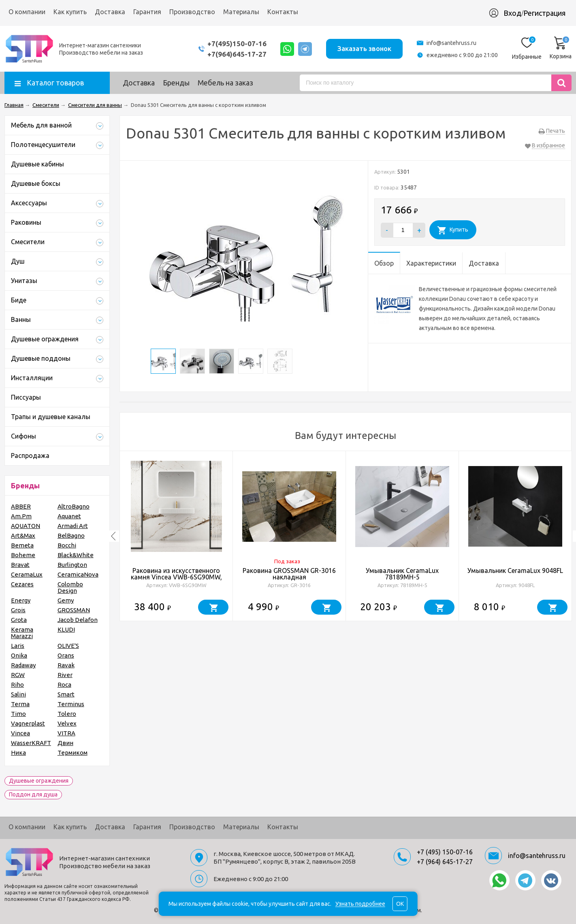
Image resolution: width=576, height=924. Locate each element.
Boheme (23, 555)
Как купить (70, 12)
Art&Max (23, 535)
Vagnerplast (28, 723)
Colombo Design (70, 587)
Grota (19, 620)
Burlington (72, 565)
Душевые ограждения (39, 781)
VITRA (66, 733)
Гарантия (147, 12)
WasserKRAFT (31, 743)
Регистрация (544, 13)
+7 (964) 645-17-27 (445, 862)
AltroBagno (74, 506)
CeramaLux (27, 574)
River (65, 675)
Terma (20, 704)
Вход (512, 13)
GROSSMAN (74, 610)
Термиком (73, 753)
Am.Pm (21, 516)
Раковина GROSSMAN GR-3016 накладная (289, 574)
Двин (65, 743)
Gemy (66, 600)
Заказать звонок (364, 48)
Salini (18, 694)
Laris (18, 646)
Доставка (110, 12)
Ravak (66, 665)
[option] (176, 536)
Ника (18, 753)
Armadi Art (73, 526)
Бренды (176, 83)
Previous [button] (113, 536)
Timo (18, 714)
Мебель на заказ (225, 83)
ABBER (21, 506)
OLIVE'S (68, 646)
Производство (192, 12)
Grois (18, 610)
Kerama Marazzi (22, 633)
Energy (21, 600)
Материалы (241, 12)
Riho (17, 684)
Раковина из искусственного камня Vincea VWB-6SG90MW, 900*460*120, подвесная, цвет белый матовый (176, 580)
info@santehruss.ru (451, 43)
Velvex (67, 723)
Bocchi (67, 545)
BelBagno (71, 535)
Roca (64, 684)
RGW (18, 675)
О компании (27, 12)
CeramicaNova (78, 574)
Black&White (76, 555)
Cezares (22, 584)
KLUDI (66, 629)
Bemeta (22, 545)
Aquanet (69, 516)
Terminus (71, 704)
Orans (66, 655)
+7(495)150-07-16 (237, 44)
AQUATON (26, 526)
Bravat (20, 565)
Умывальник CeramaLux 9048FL (515, 571)
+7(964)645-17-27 (237, 54)
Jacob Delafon (78, 620)
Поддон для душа (33, 794)
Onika (19, 655)
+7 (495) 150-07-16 (445, 852)
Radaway (23, 665)
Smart (66, 694)
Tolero (67, 714)
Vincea (20, 733)
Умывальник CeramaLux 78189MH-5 (402, 574)
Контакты (283, 12)
